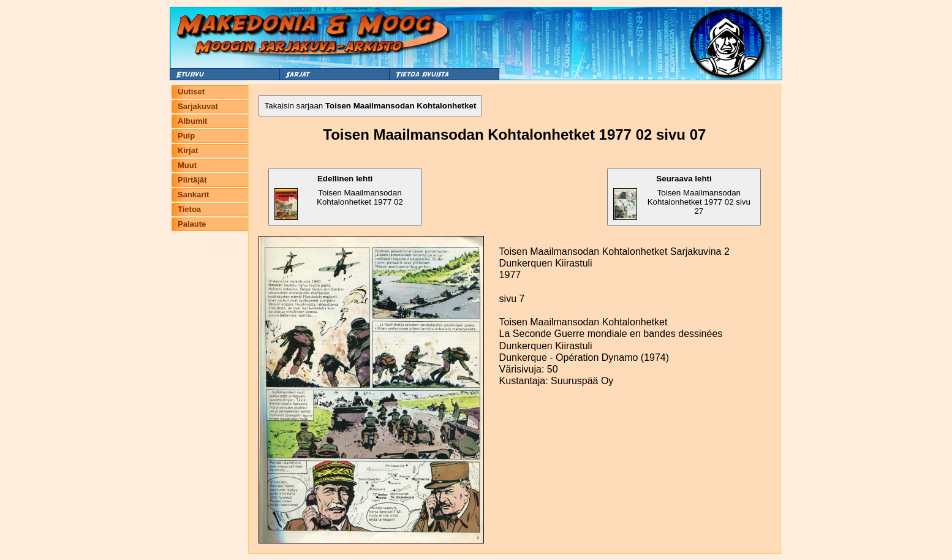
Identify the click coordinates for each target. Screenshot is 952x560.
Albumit (192, 121)
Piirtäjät (192, 180)
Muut (187, 165)
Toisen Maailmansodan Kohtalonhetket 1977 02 (339, 197)
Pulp (186, 136)
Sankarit (193, 195)
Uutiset (191, 92)
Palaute (192, 224)
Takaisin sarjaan (371, 106)
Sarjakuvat (198, 106)
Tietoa (189, 209)
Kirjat (188, 150)
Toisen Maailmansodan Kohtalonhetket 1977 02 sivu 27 (682, 197)
